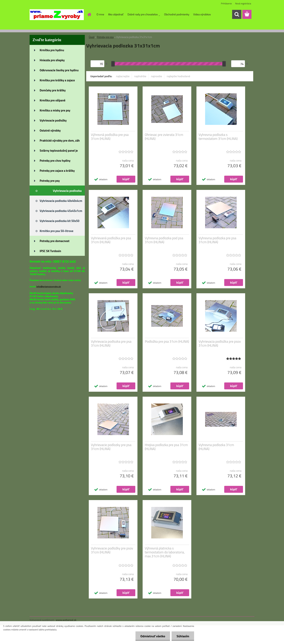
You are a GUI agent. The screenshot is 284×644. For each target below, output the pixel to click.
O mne (100, 14)
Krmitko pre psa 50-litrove (57, 231)
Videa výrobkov (202, 14)
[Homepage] (89, 14)
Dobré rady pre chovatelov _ (144, 14)
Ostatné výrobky (50, 130)
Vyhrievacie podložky (53, 120)
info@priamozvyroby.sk (49, 286)
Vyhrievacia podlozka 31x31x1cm (67, 192)
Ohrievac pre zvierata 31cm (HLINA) (164, 137)
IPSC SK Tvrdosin (50, 251)
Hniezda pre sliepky (52, 60)
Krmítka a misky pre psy (55, 110)
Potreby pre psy (50, 181)
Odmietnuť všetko (153, 636)
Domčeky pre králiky (53, 90)
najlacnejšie (123, 76)
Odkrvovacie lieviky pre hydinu (59, 70)
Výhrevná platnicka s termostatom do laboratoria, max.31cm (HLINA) (165, 552)
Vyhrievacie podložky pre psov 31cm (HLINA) (112, 550)
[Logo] (57, 15)
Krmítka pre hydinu (52, 50)
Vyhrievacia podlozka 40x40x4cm (61, 201)
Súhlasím (183, 636)
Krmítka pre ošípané (52, 100)
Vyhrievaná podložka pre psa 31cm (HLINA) (111, 240)
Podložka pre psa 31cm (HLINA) (167, 341)
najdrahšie (140, 76)
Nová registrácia (243, 3)
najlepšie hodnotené (178, 76)
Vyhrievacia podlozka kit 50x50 (59, 221)
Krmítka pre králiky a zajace (57, 80)
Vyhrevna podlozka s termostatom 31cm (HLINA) (218, 137)
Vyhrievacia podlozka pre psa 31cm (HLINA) (111, 343)
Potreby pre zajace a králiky (57, 171)
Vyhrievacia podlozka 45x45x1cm (61, 211)
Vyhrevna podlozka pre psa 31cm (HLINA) (217, 240)
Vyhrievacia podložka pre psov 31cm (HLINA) (220, 343)
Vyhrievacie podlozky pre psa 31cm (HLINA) (111, 447)
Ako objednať (116, 14)
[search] (237, 14)
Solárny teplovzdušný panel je (59, 151)
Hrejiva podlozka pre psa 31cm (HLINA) (166, 447)
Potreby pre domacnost (55, 241)
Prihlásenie (226, 3)
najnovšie (157, 76)
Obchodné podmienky (177, 14)
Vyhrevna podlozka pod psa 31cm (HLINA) (164, 240)
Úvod (92, 37)
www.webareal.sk (66, 620)
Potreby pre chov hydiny (55, 161)
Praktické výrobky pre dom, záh (60, 141)
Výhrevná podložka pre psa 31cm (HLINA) (110, 137)
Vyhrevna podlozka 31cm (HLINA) (216, 447)
